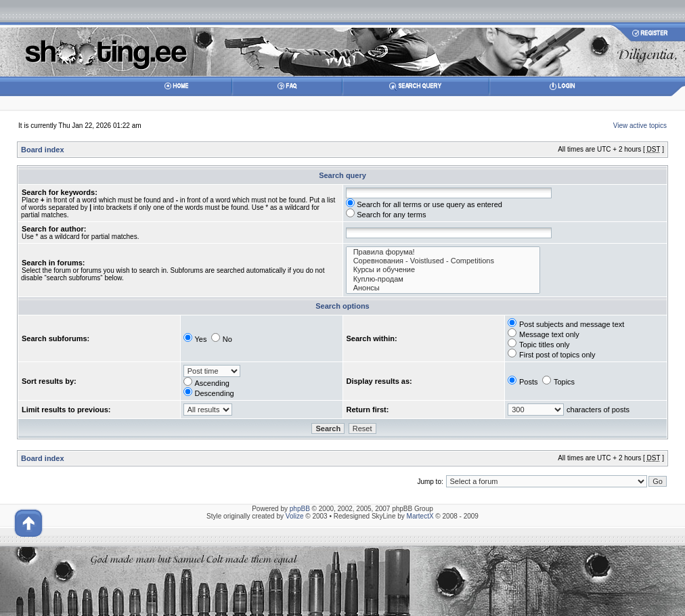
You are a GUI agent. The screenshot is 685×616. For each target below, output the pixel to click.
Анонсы (443, 288)
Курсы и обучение (443, 270)
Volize (295, 516)
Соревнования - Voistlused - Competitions (443, 261)
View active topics (640, 126)
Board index (43, 150)
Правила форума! (443, 252)
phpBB (300, 509)
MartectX (420, 516)
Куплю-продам (443, 279)
